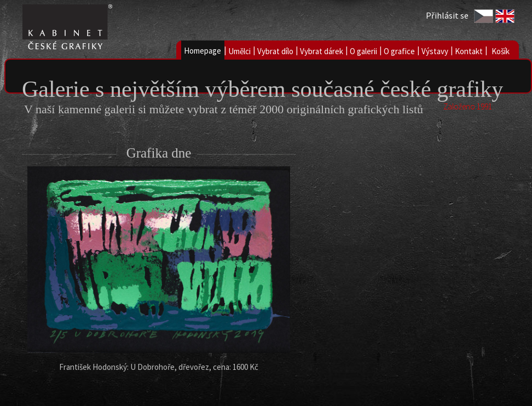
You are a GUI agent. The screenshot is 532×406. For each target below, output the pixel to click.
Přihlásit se (447, 15)
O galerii (363, 51)
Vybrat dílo (275, 51)
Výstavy (435, 51)
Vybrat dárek (322, 51)
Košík (501, 51)
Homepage (203, 51)
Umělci (239, 51)
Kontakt (469, 51)
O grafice (399, 51)
